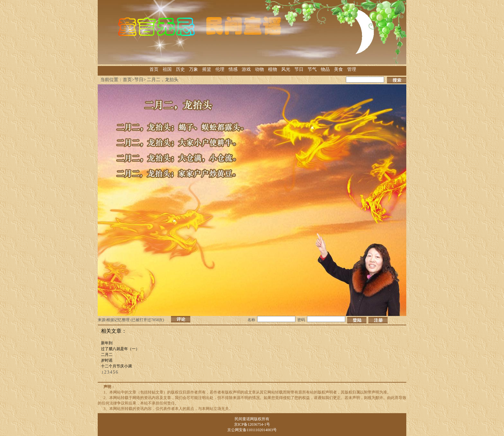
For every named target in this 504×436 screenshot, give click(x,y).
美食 (338, 69)
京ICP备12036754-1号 (252, 424)
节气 (312, 69)
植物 (273, 69)
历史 (180, 69)
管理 (352, 69)
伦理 (220, 69)
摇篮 (207, 69)
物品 (325, 69)
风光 (286, 69)
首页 (154, 69)
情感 (233, 69)
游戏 (246, 69)
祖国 (167, 69)
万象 (194, 69)
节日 (299, 69)
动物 (259, 69)
